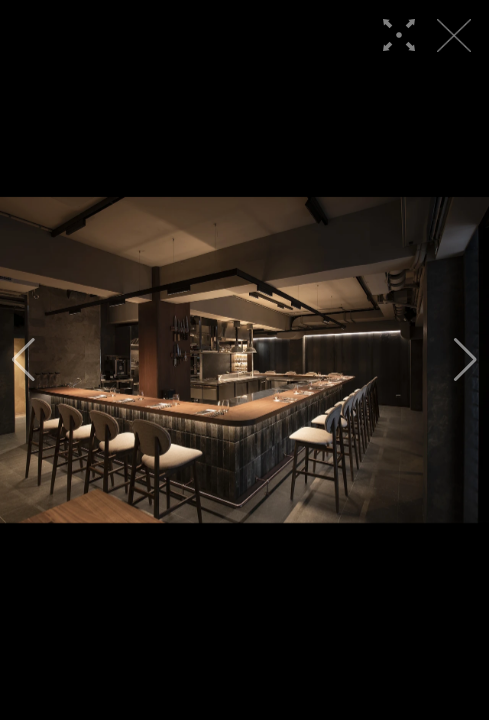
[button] (23, 360)
